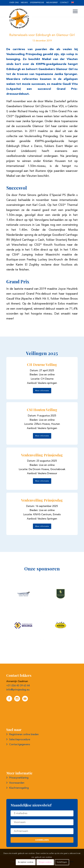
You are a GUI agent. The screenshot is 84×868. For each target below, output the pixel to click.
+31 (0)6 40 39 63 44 (18, 686)
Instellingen (62, 862)
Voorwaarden (17, 783)
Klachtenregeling (19, 788)
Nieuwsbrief (52, 3)
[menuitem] (14, 3)
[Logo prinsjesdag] (35, 18)
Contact (64, 3)
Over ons (14, 3)
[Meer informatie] (42, 391)
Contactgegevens (20, 744)
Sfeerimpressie (37, 3)
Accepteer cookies (26, 862)
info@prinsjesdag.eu (18, 690)
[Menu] (74, 11)
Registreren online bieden (24, 734)
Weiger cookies (45, 862)
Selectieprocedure (20, 740)
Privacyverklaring (19, 778)
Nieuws (24, 3)
